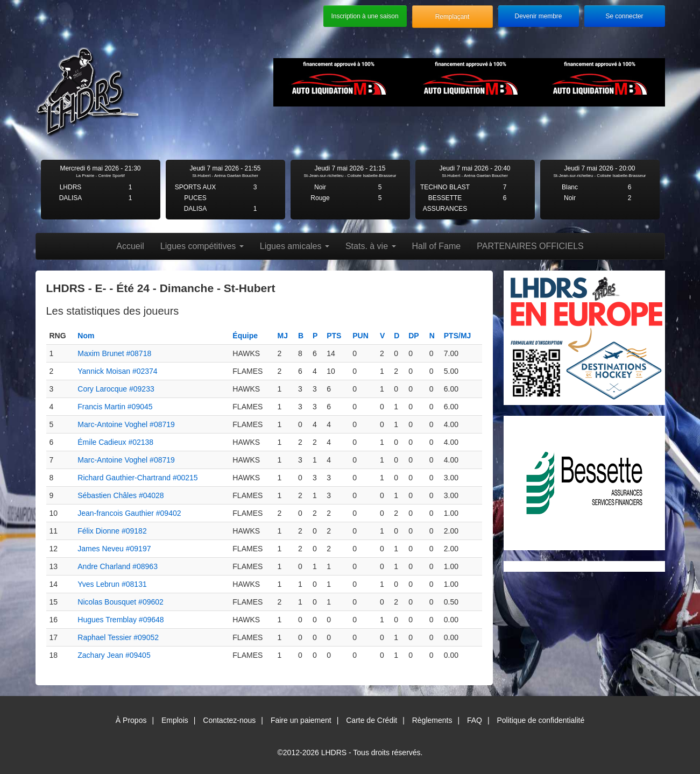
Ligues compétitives (202, 246)
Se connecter (624, 16)
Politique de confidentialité (541, 720)
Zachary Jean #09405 (114, 655)
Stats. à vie (371, 246)
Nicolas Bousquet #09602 (121, 602)
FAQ (475, 720)
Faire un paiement (301, 720)
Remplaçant (452, 17)
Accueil (130, 246)
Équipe (245, 336)
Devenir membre (539, 16)
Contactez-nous (229, 720)
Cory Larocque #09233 (116, 389)
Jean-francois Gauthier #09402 (129, 513)
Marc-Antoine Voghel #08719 (126, 424)
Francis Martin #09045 (115, 407)
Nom (86, 336)
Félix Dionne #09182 (112, 531)
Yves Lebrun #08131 (112, 584)
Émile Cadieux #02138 (115, 442)
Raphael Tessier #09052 (118, 637)
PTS (334, 336)
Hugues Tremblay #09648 (121, 620)
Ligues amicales (295, 246)
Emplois (175, 720)
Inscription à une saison (365, 16)
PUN (360, 336)
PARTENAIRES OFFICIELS (530, 246)
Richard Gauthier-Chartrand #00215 (137, 478)
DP (413, 336)
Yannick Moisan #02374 (117, 371)
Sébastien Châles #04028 (121, 495)
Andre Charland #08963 (118, 566)
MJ (283, 336)
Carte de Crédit (372, 720)
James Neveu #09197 (114, 549)
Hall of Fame (437, 246)
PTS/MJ (458, 336)
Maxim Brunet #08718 (114, 353)
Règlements (432, 720)
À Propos (131, 720)
